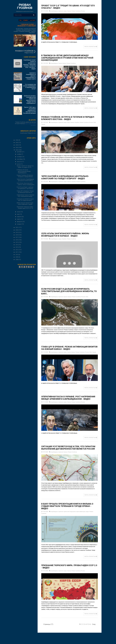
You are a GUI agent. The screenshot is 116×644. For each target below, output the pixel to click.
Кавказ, (70, 11)
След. (94, 631)
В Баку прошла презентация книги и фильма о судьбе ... (25, 204)
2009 (17, 257)
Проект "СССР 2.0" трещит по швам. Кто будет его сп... (25, 167)
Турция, (47, 124)
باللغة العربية (32, 20)
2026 (17, 140)
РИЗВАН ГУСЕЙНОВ (25, 6)
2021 (17, 227)
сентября (20, 159)
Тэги (20, 20)
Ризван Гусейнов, (78, 11)
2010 (17, 255)
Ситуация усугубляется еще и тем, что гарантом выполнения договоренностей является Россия (66, 453)
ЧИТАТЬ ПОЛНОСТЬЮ (90, 47)
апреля (19, 217)
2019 (17, 232)
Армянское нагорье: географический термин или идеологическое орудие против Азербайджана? (30, 99)
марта (19, 219)
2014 (17, 245)
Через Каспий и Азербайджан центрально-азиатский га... (25, 180)
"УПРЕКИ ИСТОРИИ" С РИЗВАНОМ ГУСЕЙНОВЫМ (27, 25)
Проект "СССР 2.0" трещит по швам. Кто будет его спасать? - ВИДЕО (68, 7)
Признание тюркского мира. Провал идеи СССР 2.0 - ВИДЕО (67, 573)
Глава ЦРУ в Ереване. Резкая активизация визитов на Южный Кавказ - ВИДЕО (67, 348)
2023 (17, 147)
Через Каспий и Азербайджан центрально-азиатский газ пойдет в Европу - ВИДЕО (67, 177)
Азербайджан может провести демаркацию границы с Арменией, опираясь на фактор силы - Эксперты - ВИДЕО (29, 64)
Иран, (70, 122)
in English (25, 20)
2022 (17, 150)
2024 (17, 145)
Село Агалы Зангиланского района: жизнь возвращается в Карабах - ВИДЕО (67, 235)
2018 (17, 235)
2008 (17, 260)
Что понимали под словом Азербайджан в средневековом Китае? (29, 87)
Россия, (85, 11)
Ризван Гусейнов (28, 124)
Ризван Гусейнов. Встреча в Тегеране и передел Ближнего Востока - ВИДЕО (65, 118)
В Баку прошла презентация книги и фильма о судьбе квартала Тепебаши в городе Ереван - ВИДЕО (69, 513)
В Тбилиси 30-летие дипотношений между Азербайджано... (24, 171)
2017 (17, 237)
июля (19, 164)
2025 (17, 143)
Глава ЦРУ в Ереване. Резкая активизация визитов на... (25, 192)
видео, (66, 11)
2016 (17, 240)
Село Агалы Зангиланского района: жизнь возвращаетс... (26, 184)
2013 (17, 247)
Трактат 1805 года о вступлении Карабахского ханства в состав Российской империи (29, 110)
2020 (17, 230)
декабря (20, 152)
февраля (20, 222)
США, (43, 124)
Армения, (62, 11)
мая (18, 214)
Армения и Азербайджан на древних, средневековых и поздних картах (31, 76)
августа (19, 162)
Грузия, (61, 63)
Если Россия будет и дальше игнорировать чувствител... (25, 188)
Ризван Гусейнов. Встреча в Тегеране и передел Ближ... (25, 176)
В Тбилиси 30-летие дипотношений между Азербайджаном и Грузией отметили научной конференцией (67, 58)
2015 (17, 242)
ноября (19, 154)
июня (19, 212)
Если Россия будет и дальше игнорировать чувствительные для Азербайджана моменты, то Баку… (68, 291)
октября (20, 157)
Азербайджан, (55, 11)
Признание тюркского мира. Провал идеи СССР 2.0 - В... (25, 208)
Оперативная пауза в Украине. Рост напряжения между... (26, 196)
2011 (17, 252)
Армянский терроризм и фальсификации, (76, 518)
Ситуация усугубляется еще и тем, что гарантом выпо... (25, 200)
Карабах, (79, 122)
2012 (17, 250)
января (19, 224)
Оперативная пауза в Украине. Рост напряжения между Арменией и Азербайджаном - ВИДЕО (63, 401)
